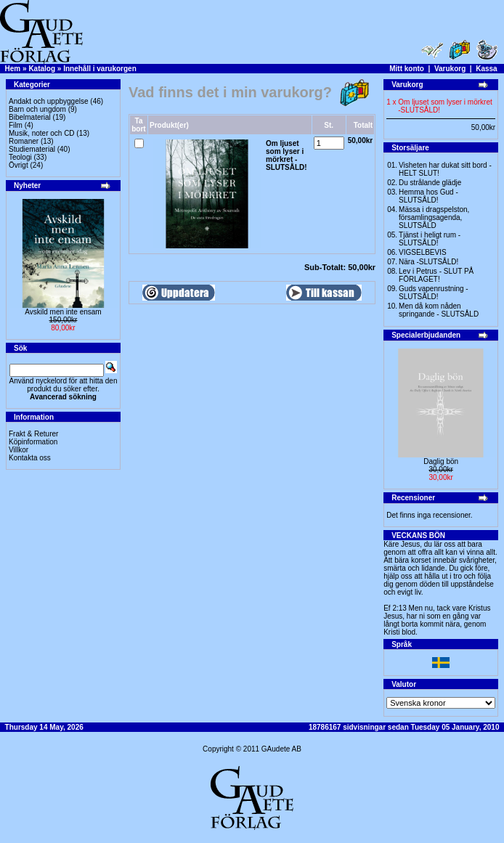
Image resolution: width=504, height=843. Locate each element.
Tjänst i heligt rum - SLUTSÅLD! (430, 239)
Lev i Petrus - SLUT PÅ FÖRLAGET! (436, 275)
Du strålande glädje (430, 183)
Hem (13, 69)
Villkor (19, 450)
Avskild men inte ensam (63, 312)
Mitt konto (407, 69)
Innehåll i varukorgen (100, 69)
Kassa (486, 69)
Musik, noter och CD (42, 133)
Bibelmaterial (30, 117)
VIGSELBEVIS (423, 252)
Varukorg (450, 69)
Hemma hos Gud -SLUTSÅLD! (428, 196)
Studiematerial (32, 149)
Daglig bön (441, 461)
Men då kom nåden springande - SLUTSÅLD (439, 310)
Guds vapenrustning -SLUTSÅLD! (434, 293)
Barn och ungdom (37, 109)
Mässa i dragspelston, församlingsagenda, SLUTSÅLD (434, 217)
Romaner (24, 141)
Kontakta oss (30, 458)
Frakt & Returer (33, 434)
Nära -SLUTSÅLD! (428, 262)
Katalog (42, 69)
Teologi (20, 157)
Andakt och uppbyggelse (49, 101)
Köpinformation (33, 442)
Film (16, 125)
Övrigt (19, 165)
